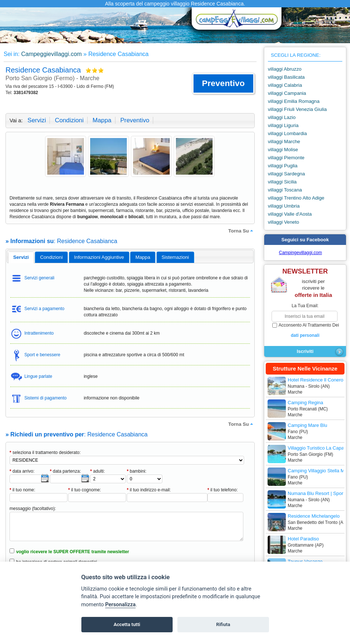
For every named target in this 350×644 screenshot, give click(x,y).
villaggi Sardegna (286, 174)
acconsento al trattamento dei (305, 331)
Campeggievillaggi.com (51, 54)
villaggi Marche (284, 142)
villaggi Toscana (285, 190)
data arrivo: (22, 471)
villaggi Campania (287, 93)
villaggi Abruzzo (285, 69)
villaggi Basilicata (286, 77)
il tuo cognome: (84, 490)
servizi (37, 120)
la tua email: (305, 306)
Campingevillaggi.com (300, 253)
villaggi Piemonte (286, 158)
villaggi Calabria (285, 85)
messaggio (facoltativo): (33, 509)
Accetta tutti (127, 624)
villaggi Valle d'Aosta (290, 214)
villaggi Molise (283, 150)
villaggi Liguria (283, 125)
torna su (242, 231)
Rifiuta (223, 624)
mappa (102, 120)
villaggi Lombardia (287, 133)
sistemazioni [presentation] (175, 257)
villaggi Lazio (282, 117)
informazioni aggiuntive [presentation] (99, 257)
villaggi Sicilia (282, 182)
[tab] (21, 257)
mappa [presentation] (143, 257)
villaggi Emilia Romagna (294, 101)
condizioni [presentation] (52, 257)
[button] (223, 83)
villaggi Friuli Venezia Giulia (297, 109)
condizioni (69, 120)
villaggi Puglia (283, 166)
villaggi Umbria (284, 206)
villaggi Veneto (283, 222)
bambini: (137, 471)
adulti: (97, 471)
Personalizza (120, 605)
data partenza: (65, 471)
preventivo (135, 120)
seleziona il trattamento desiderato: (45, 453)
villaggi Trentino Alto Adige (296, 198)
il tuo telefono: (223, 490)
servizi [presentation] (21, 257)
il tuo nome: (22, 490)
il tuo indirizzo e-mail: (149, 490)
